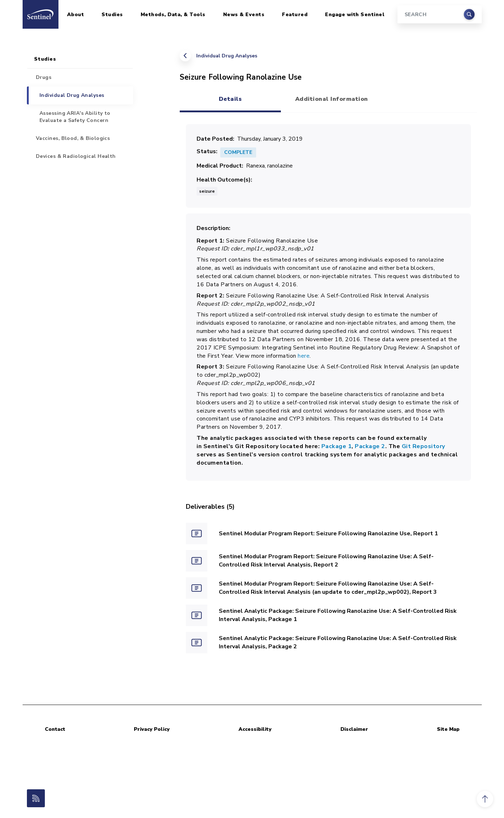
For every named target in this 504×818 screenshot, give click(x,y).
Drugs (44, 77)
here (304, 356)
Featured (295, 15)
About (76, 15)
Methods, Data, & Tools (173, 15)
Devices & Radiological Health (76, 156)
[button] (485, 799)
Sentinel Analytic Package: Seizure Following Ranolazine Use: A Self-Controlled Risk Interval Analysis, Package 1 (338, 615)
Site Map (448, 729)
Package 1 (337, 446)
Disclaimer (354, 729)
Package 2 (370, 446)
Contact (55, 729)
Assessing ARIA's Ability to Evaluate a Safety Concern (75, 117)
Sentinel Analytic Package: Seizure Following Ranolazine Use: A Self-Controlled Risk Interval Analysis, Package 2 (338, 642)
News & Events (244, 15)
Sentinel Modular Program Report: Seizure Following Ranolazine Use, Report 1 (328, 533)
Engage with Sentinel (355, 15)
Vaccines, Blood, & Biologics (73, 138)
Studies (112, 15)
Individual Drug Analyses (227, 56)
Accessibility (255, 729)
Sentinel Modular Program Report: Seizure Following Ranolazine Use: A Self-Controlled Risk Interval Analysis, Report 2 (326, 561)
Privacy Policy (152, 729)
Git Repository (423, 446)
